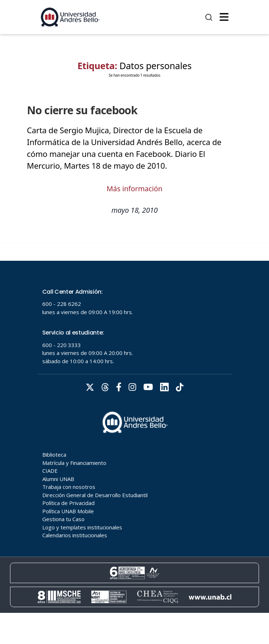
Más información (135, 189)
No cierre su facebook (80, 110)
